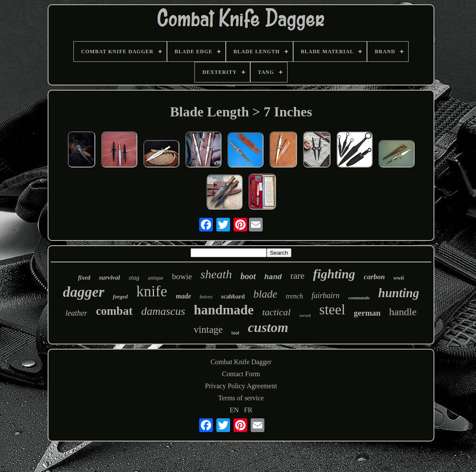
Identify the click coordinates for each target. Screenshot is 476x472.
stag (134, 277)
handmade (224, 310)
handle (403, 312)
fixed (84, 278)
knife (152, 291)
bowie (182, 276)
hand (273, 277)
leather (76, 313)
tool (235, 333)
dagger (84, 292)
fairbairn (326, 295)
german (367, 313)
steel (332, 310)
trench (294, 296)
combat (114, 311)
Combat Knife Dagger (241, 362)
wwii (399, 278)
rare (298, 276)
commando (359, 298)
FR (248, 410)
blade (265, 294)
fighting (334, 274)
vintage (208, 330)
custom (268, 327)
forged (120, 297)
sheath (216, 274)
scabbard (233, 297)
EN (234, 410)
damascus (163, 311)
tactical (276, 312)
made (184, 296)
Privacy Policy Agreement (241, 386)
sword (305, 315)
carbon (374, 277)
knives (206, 297)
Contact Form (241, 374)
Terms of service (241, 398)
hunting (399, 293)
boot (248, 276)
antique (156, 278)
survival (109, 277)
